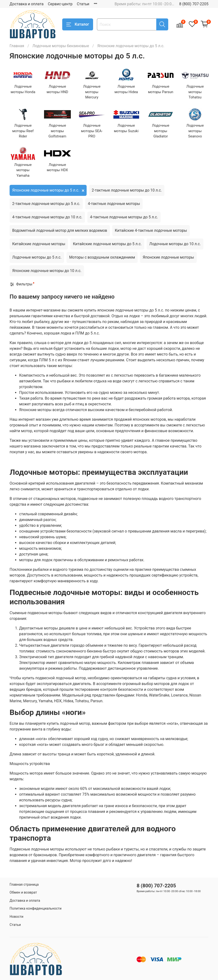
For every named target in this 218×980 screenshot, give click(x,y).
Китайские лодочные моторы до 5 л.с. (107, 244)
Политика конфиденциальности (36, 909)
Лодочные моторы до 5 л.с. (37, 257)
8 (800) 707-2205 (194, 4)
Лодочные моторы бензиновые (61, 46)
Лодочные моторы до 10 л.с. (175, 244)
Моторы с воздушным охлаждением (102, 257)
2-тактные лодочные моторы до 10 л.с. (127, 190)
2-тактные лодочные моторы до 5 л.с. (46, 204)
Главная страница (24, 885)
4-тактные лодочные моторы (114, 204)
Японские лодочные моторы (168, 257)
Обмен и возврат (23, 892)
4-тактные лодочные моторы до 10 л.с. (47, 217)
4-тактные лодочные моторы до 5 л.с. (124, 217)
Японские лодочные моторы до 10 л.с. (47, 271)
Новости (17, 917)
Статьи (83, 4)
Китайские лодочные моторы (39, 244)
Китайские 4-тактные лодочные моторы (151, 230)
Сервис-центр (60, 4)
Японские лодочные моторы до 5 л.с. (46, 190)
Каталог (78, 24)
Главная (17, 46)
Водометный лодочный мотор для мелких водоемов (60, 230)
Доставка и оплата (27, 4)
